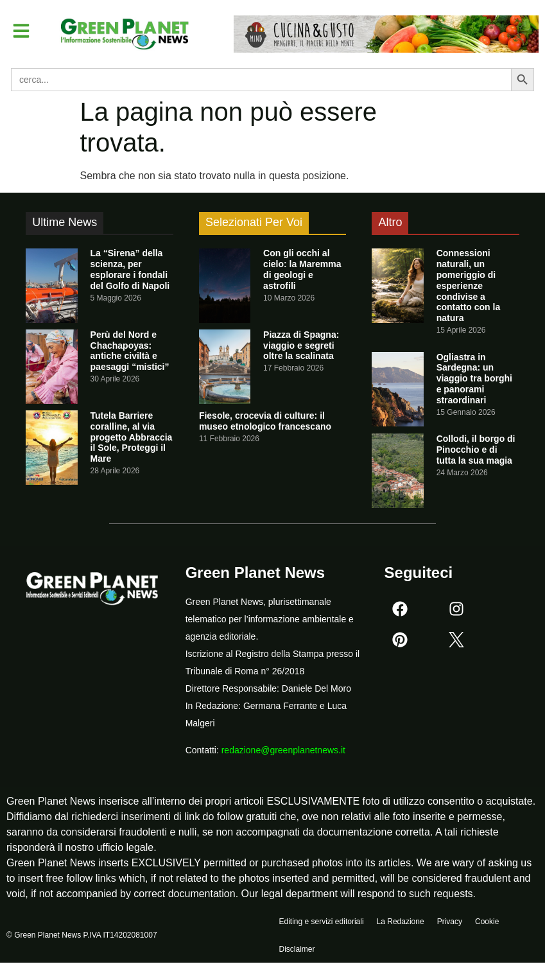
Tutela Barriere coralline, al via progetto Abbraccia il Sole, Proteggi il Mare (132, 437)
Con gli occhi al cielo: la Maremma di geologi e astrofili (302, 269)
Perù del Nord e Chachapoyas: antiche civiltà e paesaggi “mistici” (130, 351)
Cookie (487, 923)
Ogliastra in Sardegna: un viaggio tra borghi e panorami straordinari (474, 379)
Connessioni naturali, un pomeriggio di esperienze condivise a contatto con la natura (469, 285)
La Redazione (401, 923)
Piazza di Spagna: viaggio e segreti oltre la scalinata (301, 346)
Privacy (450, 923)
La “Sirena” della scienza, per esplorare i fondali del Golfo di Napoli (130, 269)
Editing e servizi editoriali (322, 923)
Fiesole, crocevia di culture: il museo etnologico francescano (265, 421)
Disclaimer (297, 952)
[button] (22, 31)
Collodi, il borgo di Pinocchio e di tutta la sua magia (476, 450)
